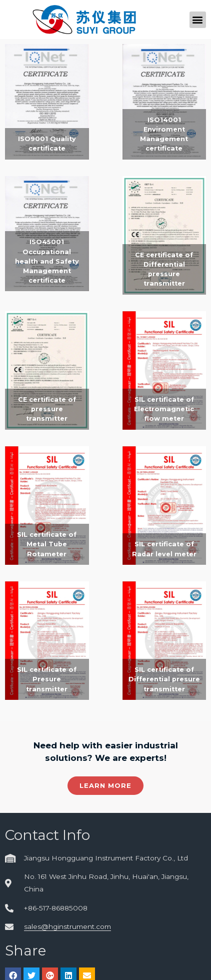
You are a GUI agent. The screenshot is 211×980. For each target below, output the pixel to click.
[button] (198, 20)
